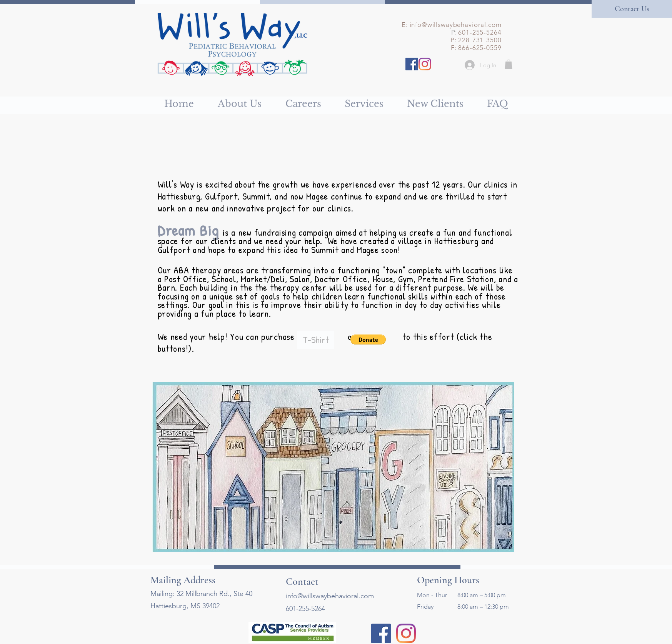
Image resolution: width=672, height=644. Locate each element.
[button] (509, 64)
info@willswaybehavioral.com (456, 25)
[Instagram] (425, 64)
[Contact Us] (632, 9)
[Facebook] (412, 64)
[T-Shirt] (316, 340)
